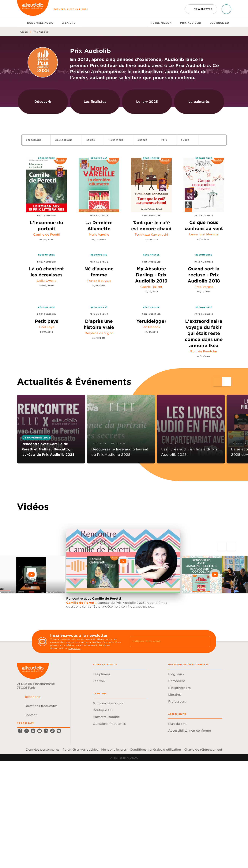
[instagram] (33, 731)
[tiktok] (52, 731)
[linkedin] (46, 731)
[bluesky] (59, 731)
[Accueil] (33, 9)
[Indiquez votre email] (165, 642)
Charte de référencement (203, 749)
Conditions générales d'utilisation (155, 749)
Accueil (24, 32)
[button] (201, 9)
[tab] (21, 23)
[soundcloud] (27, 731)
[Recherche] (226, 9)
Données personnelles (43, 749)
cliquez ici (74, 648)
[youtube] (39, 731)
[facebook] (20, 731)
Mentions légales (114, 749)
